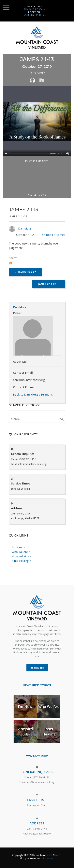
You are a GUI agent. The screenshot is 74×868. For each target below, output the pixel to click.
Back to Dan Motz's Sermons (33, 394)
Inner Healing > (21, 561)
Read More (37, 668)
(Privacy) (47, 858)
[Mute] (68, 153)
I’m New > (18, 547)
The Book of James (53, 235)
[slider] (35, 153)
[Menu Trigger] (6, 8)
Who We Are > (21, 552)
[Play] (6, 153)
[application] (37, 121)
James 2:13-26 (49, 284)
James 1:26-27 (25, 272)
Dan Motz (25, 228)
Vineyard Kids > (22, 556)
